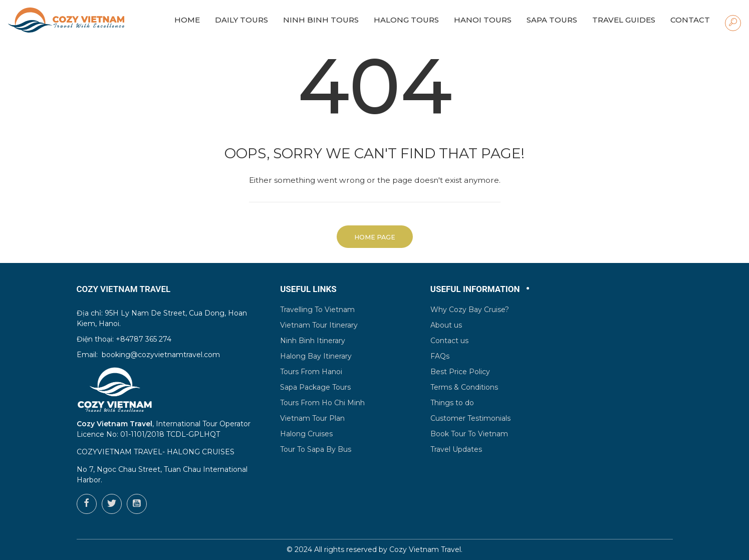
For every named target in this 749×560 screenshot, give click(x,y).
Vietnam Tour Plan (312, 418)
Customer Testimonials (470, 418)
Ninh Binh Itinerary (313, 341)
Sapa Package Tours (315, 387)
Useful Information (475, 289)
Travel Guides (624, 20)
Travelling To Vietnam (317, 310)
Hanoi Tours (483, 20)
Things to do (452, 403)
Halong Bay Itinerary (316, 356)
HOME (187, 20)
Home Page (375, 237)
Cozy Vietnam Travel (425, 549)
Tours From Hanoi (311, 372)
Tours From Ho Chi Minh (322, 403)
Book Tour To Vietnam (469, 434)
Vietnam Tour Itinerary (319, 325)
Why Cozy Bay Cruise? (470, 310)
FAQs (440, 356)
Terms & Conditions (464, 387)
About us (446, 325)
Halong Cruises (306, 434)
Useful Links (308, 289)
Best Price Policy (460, 372)
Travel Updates (456, 449)
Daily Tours (241, 20)
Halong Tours (406, 20)
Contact (690, 20)
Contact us (449, 341)
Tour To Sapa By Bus (316, 449)
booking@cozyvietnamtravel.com (161, 355)
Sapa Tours (552, 20)
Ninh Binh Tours (321, 20)
